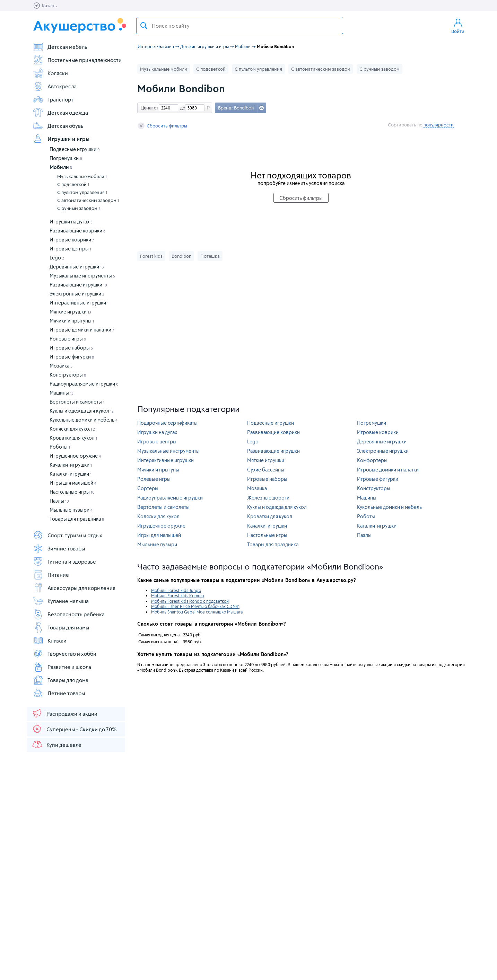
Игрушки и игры (61, 139)
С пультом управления (82, 192)
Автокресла (55, 86)
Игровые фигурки (72, 357)
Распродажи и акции (64, 713)
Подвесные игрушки (75, 149)
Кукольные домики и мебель (84, 420)
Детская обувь (58, 126)
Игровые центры (70, 249)
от (155, 108)
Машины (62, 393)
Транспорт (53, 99)
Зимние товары (59, 548)
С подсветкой (73, 184)
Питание (51, 575)
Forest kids (151, 256)
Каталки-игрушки (71, 474)
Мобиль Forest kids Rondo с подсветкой (190, 601)
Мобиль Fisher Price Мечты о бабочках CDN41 (195, 606)
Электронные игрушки (77, 294)
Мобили (61, 167)
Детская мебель (60, 47)
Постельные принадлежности (77, 60)
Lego (57, 258)
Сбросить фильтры (162, 126)
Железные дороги (268, 498)
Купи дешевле (56, 744)
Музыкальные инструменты (82, 276)
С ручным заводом (79, 208)
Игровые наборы (71, 348)
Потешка (210, 256)
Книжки (50, 641)
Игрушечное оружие (75, 456)
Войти (458, 26)
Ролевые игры (68, 339)
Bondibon (181, 256)
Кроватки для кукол (73, 438)
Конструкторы (68, 375)
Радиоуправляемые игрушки (84, 384)
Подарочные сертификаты (167, 423)
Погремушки (66, 158)
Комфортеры (372, 460)
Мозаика (61, 366)
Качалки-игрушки (71, 465)
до (182, 108)
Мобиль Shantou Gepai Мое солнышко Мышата (197, 612)
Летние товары (59, 693)
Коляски (50, 73)
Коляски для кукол (72, 429)
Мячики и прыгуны (72, 321)
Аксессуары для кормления (74, 588)
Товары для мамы (61, 627)
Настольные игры (72, 492)
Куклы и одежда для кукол (82, 411)
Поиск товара (144, 26)
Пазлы (59, 501)
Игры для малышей (73, 483)
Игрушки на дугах (71, 222)
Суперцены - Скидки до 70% (74, 729)
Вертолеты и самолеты (77, 402)
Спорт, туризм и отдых (67, 535)
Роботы (60, 447)
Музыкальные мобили (82, 176)
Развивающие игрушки (78, 285)
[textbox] (240, 26)
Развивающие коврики (78, 231)
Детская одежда (60, 113)
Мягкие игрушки (70, 312)
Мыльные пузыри (71, 510)
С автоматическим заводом (88, 200)
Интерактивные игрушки (79, 303)
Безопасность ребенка (69, 614)
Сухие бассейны (266, 470)
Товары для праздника (77, 519)
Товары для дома (60, 680)
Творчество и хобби (64, 654)
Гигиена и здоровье (64, 562)
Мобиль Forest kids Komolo (177, 595)
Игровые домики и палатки (82, 330)
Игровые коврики (72, 240)
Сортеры (148, 488)
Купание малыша (61, 601)
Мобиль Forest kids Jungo (176, 590)
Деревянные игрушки (77, 267)
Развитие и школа (62, 667)
